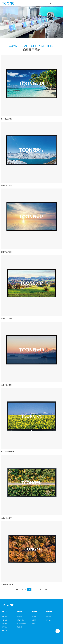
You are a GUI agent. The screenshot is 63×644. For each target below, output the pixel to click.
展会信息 (49, 617)
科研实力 (5, 627)
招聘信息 (49, 620)
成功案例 (19, 627)
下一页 (39, 590)
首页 (17, 590)
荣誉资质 (5, 624)
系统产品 (5, 630)
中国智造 (5, 620)
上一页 (24, 590)
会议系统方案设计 (22, 624)
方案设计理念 (20, 620)
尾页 (46, 590)
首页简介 (19, 617)
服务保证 (34, 624)
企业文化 (34, 620)
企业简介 (5, 617)
